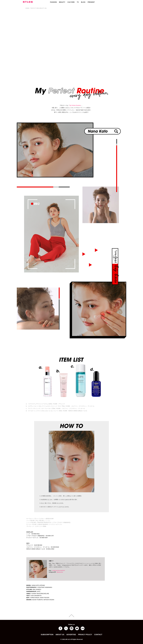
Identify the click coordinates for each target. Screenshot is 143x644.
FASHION (53, 2)
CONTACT (98, 635)
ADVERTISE (71, 635)
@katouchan (60, 572)
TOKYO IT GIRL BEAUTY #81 (39, 8)
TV (78, 2)
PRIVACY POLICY (85, 635)
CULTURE (71, 2)
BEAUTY (62, 2)
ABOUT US (60, 635)
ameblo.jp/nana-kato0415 (59, 571)
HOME (27, 8)
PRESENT (91, 2)
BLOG (83, 2)
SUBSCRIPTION (47, 635)
